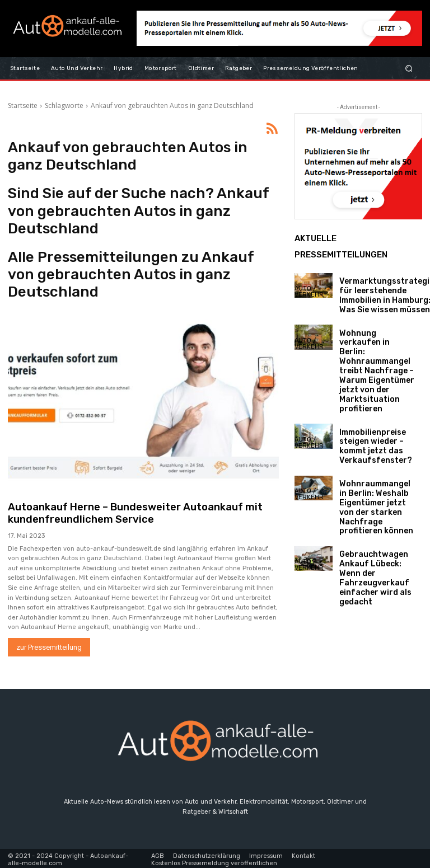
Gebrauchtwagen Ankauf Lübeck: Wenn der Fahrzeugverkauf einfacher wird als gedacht (373, 505)
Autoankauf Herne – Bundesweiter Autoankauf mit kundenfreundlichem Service (125, 512)
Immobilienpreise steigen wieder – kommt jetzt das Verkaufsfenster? (368, 408)
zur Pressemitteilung (49, 645)
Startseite (23, 105)
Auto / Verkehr (309, 292)
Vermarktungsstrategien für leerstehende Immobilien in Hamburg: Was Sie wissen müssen (379, 292)
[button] (409, 68)
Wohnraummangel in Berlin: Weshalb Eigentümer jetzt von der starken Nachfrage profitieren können (376, 455)
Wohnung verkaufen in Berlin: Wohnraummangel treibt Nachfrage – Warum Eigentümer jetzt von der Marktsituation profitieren (374, 350)
